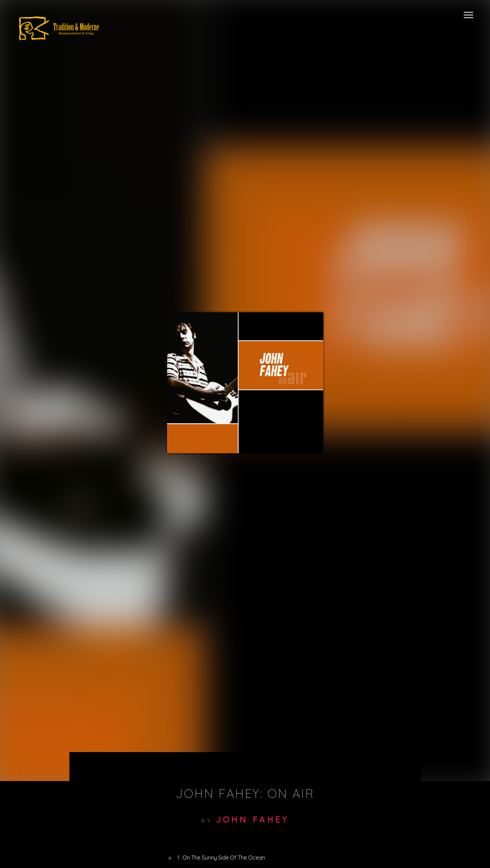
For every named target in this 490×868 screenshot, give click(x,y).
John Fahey (253, 819)
